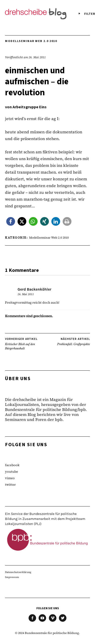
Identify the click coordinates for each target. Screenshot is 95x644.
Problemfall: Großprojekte (74, 342)
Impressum (12, 577)
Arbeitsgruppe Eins (30, 107)
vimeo (10, 478)
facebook (12, 465)
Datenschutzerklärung (18, 572)
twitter (10, 485)
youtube (12, 472)
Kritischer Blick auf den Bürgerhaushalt (26, 344)
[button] (11, 221)
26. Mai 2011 (37, 57)
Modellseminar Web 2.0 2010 (31, 41)
